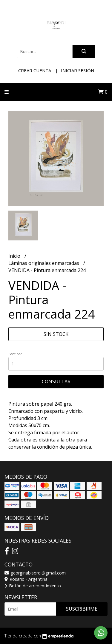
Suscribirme (82, 609)
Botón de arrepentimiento (33, 586)
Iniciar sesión (78, 70)
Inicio (15, 256)
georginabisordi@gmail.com (35, 573)
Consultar (56, 382)
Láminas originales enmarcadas (44, 263)
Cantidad (15, 354)
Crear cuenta (35, 70)
